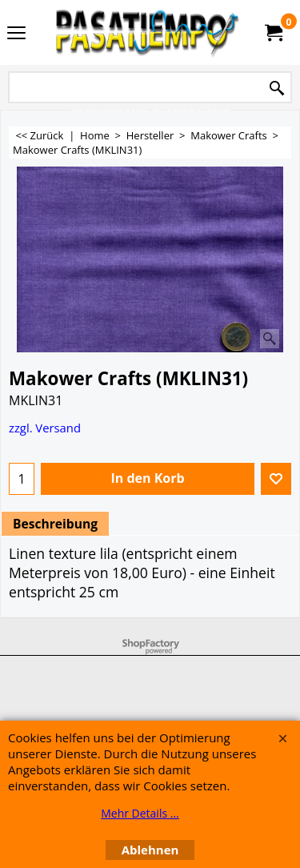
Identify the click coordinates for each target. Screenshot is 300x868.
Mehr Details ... (140, 813)
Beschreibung (55, 524)
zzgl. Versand (45, 428)
